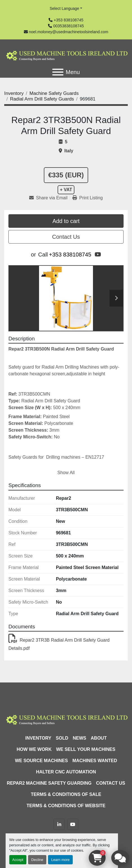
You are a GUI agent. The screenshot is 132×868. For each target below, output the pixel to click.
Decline (37, 860)
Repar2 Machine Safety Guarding (49, 783)
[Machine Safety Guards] (54, 93)
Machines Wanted (95, 761)
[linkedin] (59, 824)
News (79, 738)
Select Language (64, 8)
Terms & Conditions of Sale (66, 794)
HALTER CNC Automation (66, 772)
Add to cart (66, 221)
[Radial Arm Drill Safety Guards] (42, 99)
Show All (66, 473)
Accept (18, 860)
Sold (62, 738)
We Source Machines (41, 761)
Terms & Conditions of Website (66, 806)
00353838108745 (68, 26)
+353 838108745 (69, 20)
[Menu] (58, 72)
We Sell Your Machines (86, 749)
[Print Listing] (88, 198)
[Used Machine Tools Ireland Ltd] (66, 719)
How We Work (34, 749)
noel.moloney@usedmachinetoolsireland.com (69, 32)
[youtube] (98, 255)
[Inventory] (14, 93)
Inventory (38, 738)
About (99, 738)
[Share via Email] (49, 198)
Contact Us (66, 237)
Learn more (60, 860)
